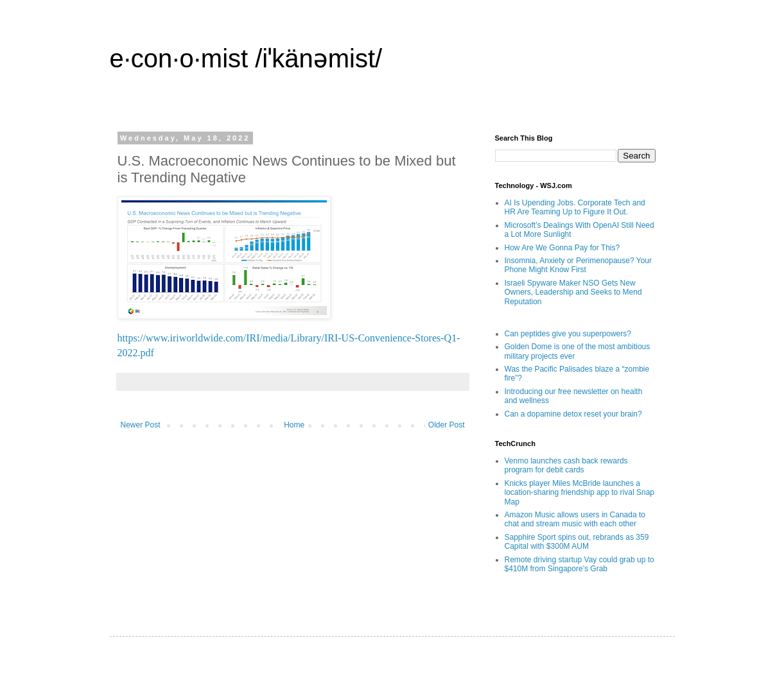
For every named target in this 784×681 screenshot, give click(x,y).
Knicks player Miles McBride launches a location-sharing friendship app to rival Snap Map (579, 493)
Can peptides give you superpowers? (568, 334)
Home (294, 425)
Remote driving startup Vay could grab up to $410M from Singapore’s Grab (579, 564)
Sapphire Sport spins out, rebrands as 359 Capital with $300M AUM (577, 542)
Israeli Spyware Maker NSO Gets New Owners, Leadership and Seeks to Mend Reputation (573, 292)
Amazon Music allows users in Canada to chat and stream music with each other (575, 519)
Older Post (447, 425)
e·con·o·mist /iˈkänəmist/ (246, 58)
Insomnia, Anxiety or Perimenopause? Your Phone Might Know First (578, 265)
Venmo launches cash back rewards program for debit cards (566, 465)
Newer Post (141, 425)
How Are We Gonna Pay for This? (562, 248)
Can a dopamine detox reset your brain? (573, 414)
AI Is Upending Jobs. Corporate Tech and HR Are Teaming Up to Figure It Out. (575, 207)
